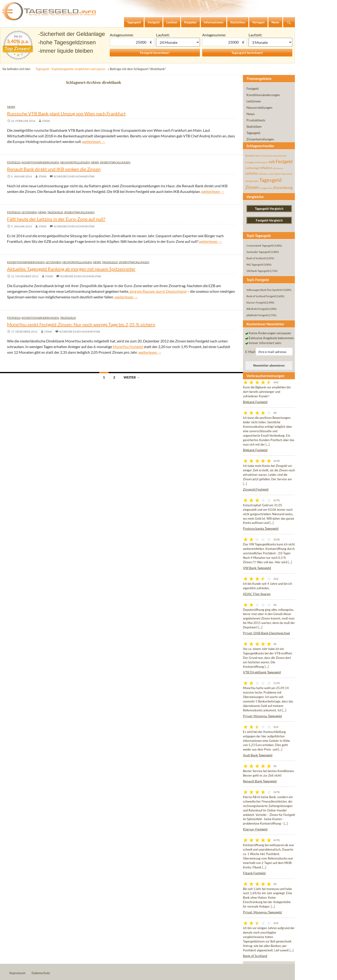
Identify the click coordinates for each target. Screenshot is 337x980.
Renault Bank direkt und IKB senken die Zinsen (54, 169)
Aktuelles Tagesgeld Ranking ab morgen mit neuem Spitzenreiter (71, 269)
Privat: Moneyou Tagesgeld (262, 716)
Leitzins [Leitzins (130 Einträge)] (251, 173)
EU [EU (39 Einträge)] (267, 162)
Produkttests (256, 120)
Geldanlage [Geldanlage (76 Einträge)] (252, 168)
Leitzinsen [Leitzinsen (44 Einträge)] (263, 174)
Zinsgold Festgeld (256, 489)
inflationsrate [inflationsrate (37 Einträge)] (278, 168)
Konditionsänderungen (40, 162)
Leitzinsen (29, 212)
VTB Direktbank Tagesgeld (262, 672)
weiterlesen (94, 141)
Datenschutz (41, 973)
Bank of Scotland (255, 956)
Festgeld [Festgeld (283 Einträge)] (284, 161)
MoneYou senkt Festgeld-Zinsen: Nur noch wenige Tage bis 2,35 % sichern (81, 324)
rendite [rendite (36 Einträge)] (271, 174)
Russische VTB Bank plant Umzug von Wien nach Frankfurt (66, 113)
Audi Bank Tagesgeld (258, 755)
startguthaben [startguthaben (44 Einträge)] (252, 181)
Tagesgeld (55, 212)
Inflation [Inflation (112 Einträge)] (266, 168)
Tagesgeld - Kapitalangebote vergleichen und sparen (70, 69)
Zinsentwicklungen (115, 162)
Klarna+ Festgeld (255, 829)
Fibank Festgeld (254, 873)
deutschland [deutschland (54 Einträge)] (280, 156)
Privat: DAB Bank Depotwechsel (266, 633)
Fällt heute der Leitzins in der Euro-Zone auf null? (56, 219)
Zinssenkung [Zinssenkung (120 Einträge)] (283, 188)
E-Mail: (251, 352)
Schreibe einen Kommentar (74, 176)
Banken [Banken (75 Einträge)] (250, 156)
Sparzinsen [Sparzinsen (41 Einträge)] (287, 174)
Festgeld (14, 162)
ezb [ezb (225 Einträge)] (272, 161)
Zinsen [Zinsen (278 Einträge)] (252, 187)
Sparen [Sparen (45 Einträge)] (278, 174)
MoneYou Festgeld (128, 347)
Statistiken (254, 126)
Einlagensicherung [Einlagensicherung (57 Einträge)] (255, 162)
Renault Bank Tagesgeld (260, 781)
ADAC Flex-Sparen (257, 594)
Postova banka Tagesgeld (261, 528)
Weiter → (132, 377)
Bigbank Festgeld (255, 402)
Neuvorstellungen (75, 162)
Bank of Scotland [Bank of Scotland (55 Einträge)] (264, 156)
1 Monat (178, 42)
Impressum (17, 973)
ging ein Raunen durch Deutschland (158, 291)
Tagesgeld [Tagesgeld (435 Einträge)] (270, 180)
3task (46, 121)
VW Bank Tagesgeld (257, 568)
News (11, 107)
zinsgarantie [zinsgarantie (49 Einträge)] (266, 188)
